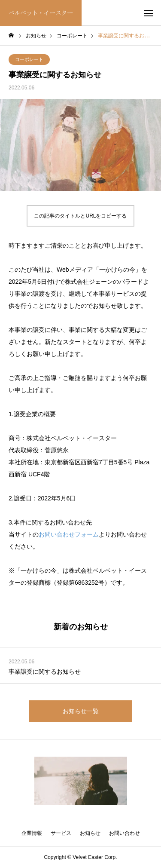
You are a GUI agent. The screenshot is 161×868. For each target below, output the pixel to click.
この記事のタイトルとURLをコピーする (80, 216)
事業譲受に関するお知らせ (45, 672)
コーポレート (29, 59)
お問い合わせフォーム (69, 534)
